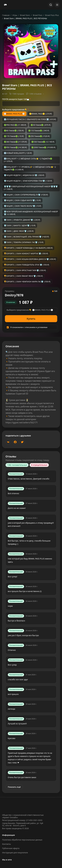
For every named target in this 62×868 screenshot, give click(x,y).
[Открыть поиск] (51, 5)
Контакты (6, 844)
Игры (15, 15)
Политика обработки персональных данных (22, 840)
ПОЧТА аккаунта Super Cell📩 (16, 99)
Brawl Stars (25, 15)
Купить (31, 319)
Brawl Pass (38, 15)
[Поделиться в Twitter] (22, 442)
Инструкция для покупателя (15, 853)
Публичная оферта (11, 848)
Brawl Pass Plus (52, 15)
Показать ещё (14, 787)
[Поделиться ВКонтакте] (8, 442)
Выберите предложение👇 (15, 110)
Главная (6, 15)
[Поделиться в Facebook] (15, 442)
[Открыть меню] (57, 5)
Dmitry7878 (14, 295)
